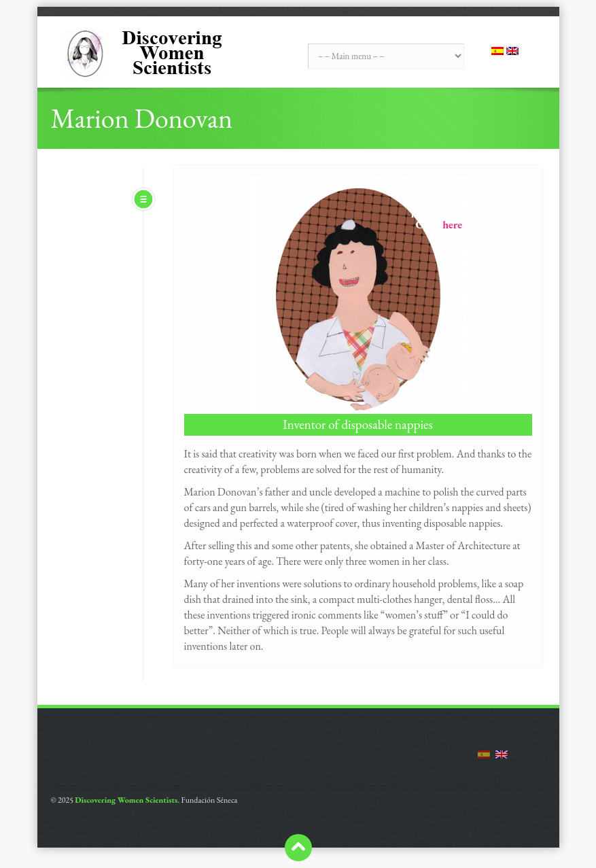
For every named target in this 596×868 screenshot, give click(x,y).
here (452, 225)
